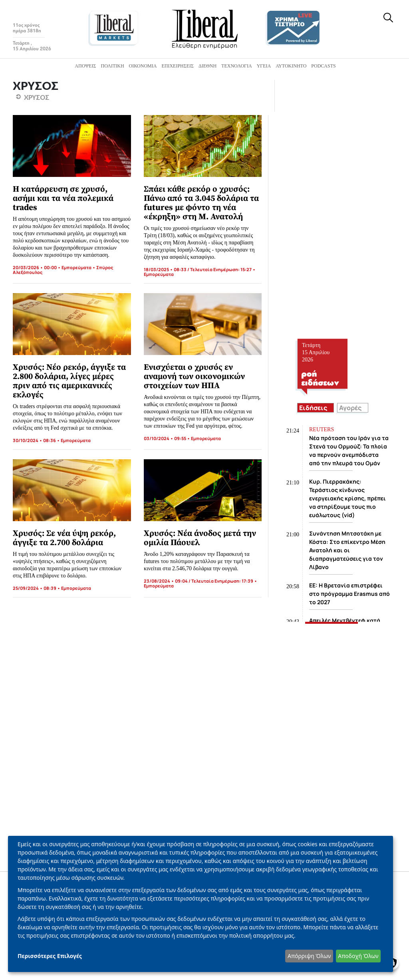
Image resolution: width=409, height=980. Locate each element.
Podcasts (323, 66)
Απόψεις (85, 66)
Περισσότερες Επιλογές (50, 956)
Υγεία (264, 66)
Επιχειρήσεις (178, 66)
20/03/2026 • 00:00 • (37, 267)
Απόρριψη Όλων (309, 956)
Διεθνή (207, 66)
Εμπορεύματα (76, 267)
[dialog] (201, 904)
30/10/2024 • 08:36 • (37, 440)
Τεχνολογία (237, 66)
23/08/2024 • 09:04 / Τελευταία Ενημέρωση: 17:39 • (201, 581)
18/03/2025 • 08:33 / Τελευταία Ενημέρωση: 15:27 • (200, 269)
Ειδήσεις (313, 408)
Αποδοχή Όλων (358, 956)
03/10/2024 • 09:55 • (167, 438)
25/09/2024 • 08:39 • (37, 588)
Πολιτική (112, 66)
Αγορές (350, 408)
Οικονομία (143, 66)
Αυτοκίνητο (291, 66)
